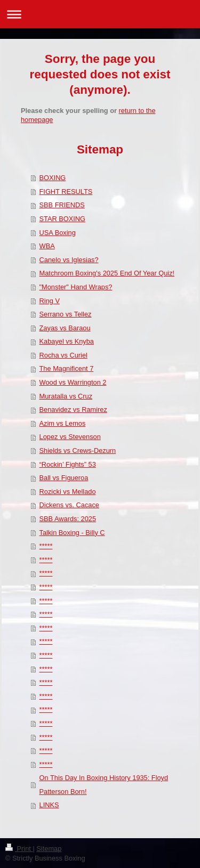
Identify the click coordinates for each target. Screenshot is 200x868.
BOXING (53, 178)
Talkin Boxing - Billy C (72, 533)
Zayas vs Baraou (65, 328)
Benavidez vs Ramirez (73, 409)
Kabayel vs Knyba (67, 341)
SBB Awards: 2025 (68, 519)
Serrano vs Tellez (66, 314)
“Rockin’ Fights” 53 (68, 464)
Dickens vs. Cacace (69, 505)
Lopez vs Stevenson (70, 437)
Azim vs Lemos (63, 423)
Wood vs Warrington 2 (73, 382)
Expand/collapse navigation (100, 14)
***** (46, 546)
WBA (47, 246)
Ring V (50, 301)
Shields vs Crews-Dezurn (78, 451)
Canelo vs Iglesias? (69, 260)
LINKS (49, 805)
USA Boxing (58, 233)
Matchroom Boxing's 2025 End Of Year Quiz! (107, 273)
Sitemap (49, 849)
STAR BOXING (63, 219)
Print (19, 849)
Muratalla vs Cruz (66, 396)
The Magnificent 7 (67, 368)
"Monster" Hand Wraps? (76, 287)
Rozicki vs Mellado (68, 492)
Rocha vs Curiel (63, 355)
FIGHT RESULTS (66, 192)
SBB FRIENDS (62, 205)
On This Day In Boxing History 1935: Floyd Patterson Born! (104, 785)
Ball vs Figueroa (64, 478)
